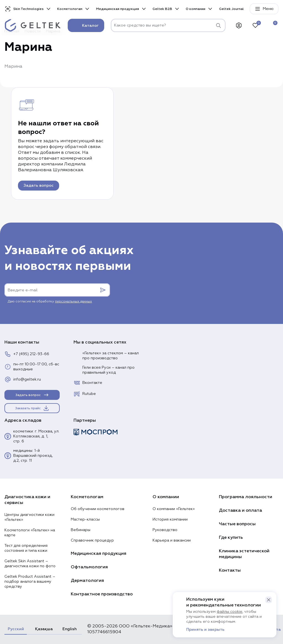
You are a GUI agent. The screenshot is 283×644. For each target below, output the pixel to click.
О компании (196, 9)
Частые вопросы (237, 524)
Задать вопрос (39, 185)
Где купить (231, 537)
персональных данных (74, 302)
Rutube (85, 394)
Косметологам (70, 9)
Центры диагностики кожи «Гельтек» (29, 517)
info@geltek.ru (23, 379)
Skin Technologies (24, 9)
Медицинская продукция (118, 9)
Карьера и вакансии (172, 540)
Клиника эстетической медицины (244, 554)
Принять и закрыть (205, 630)
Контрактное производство (102, 594)
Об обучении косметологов (98, 509)
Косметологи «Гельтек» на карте (30, 533)
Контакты (230, 570)
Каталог (86, 25)
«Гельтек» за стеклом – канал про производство (106, 356)
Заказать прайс (32, 408)
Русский (16, 629)
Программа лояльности (246, 497)
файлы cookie (230, 612)
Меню (264, 9)
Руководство (165, 530)
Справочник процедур (92, 540)
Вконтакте (88, 383)
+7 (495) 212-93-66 (27, 354)
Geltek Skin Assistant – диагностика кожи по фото (30, 564)
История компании (170, 519)
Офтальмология (89, 567)
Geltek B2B (162, 9)
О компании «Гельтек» (174, 509)
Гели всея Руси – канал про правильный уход (104, 370)
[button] (269, 600)
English (70, 629)
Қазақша (43, 629)
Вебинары (81, 530)
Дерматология (87, 580)
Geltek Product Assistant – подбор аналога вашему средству (30, 582)
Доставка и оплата (240, 510)
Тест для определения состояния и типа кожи (26, 548)
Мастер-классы (85, 519)
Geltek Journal (231, 9)
